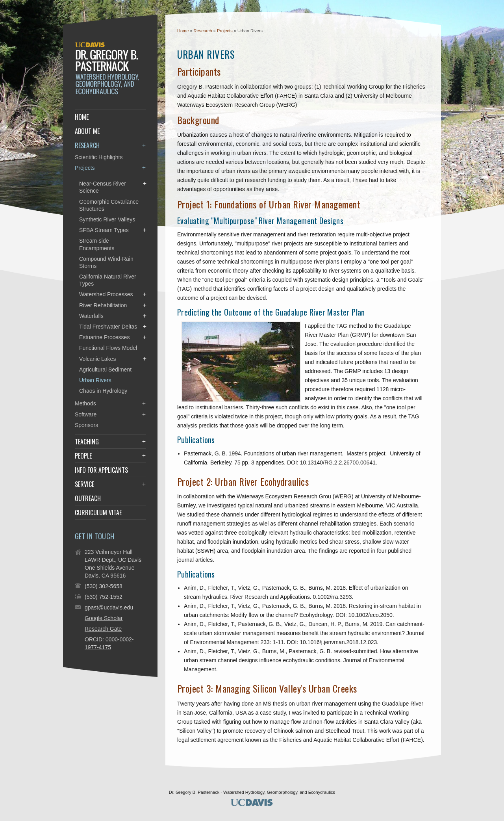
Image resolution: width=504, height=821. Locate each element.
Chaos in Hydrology (103, 391)
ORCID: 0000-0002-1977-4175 (109, 643)
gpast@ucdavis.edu (109, 607)
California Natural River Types (108, 280)
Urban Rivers (95, 380)
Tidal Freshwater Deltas (108, 327)
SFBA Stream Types (104, 230)
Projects (225, 31)
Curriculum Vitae (98, 513)
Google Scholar (104, 618)
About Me (87, 131)
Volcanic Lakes (97, 359)
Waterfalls (91, 316)
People (83, 456)
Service (84, 484)
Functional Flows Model (108, 348)
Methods (85, 403)
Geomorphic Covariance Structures (109, 205)
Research (204, 31)
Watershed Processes (106, 294)
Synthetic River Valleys (107, 219)
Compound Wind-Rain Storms (106, 262)
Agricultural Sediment (105, 370)
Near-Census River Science (103, 187)
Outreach (88, 498)
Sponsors (86, 425)
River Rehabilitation (103, 305)
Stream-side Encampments (97, 244)
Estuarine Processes (104, 337)
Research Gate (103, 629)
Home (183, 31)
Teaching (87, 442)
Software (86, 414)
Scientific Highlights (99, 157)
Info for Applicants (101, 470)
